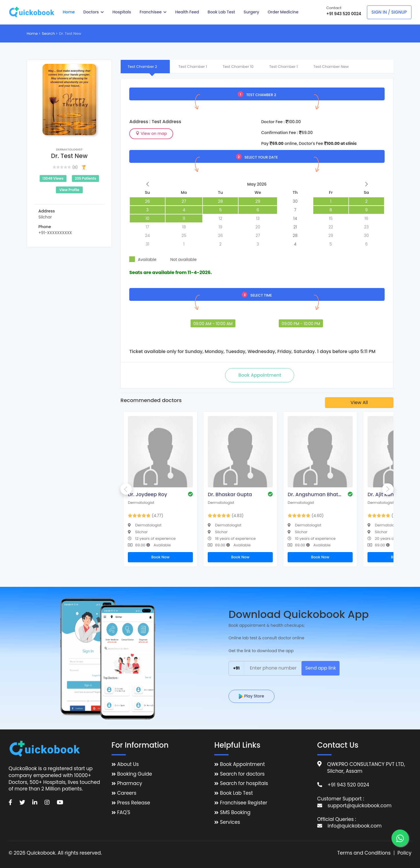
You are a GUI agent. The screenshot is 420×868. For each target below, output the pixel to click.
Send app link (321, 668)
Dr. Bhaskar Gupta (230, 494)
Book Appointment (242, 764)
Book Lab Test (221, 12)
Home (69, 12)
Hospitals (122, 12)
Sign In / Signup (389, 12)
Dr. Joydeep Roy (147, 494)
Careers (127, 793)
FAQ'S (124, 813)
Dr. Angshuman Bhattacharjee (315, 494)
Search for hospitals (244, 783)
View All (359, 402)
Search (49, 34)
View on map (151, 133)
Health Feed (187, 12)
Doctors (94, 12)
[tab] (145, 66)
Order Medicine (283, 12)
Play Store (252, 696)
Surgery (252, 12)
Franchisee (153, 12)
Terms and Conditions (364, 853)
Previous (126, 489)
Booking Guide (135, 774)
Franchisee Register (244, 803)
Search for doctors (242, 774)
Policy (404, 853)
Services (230, 822)
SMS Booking (235, 813)
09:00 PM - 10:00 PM (301, 324)
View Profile (69, 190)
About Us (128, 764)
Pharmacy (130, 783)
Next (388, 489)
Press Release (134, 803)
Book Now (160, 557)
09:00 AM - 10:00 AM (213, 324)
